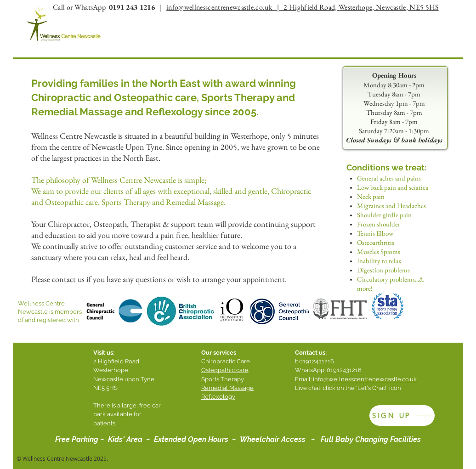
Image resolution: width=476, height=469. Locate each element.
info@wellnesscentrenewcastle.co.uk (365, 379)
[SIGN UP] (402, 415)
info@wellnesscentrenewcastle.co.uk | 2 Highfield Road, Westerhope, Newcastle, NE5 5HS (302, 7)
